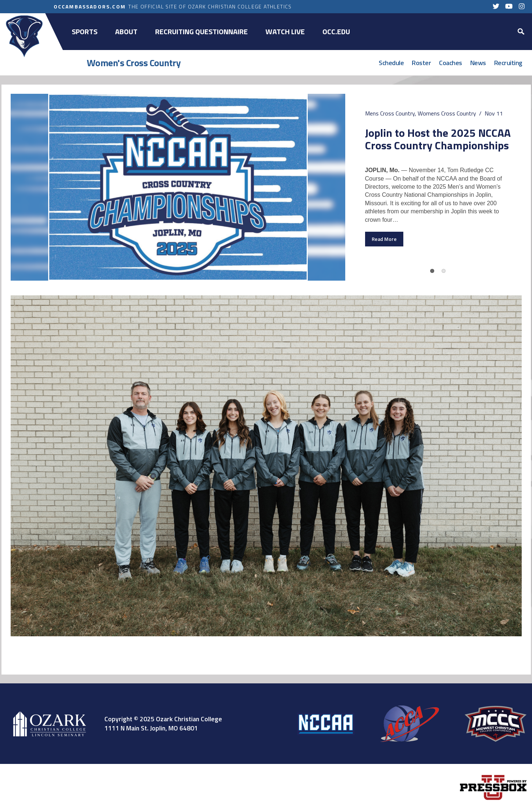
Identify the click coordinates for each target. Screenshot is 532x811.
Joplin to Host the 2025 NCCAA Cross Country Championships (438, 139)
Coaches (451, 63)
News (478, 63)
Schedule (391, 63)
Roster (421, 63)
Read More (384, 239)
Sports (85, 31)
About (126, 31)
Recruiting (508, 63)
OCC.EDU (336, 31)
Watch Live (285, 31)
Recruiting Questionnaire (201, 31)
